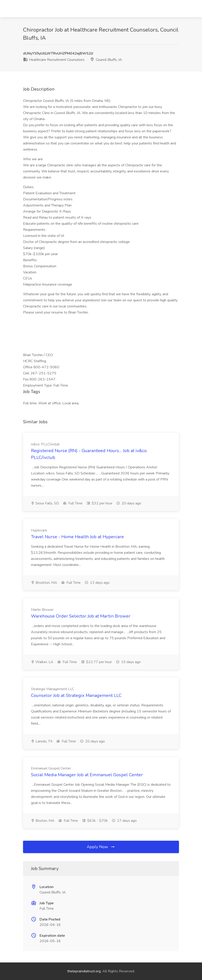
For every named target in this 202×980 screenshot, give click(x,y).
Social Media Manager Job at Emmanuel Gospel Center (87, 775)
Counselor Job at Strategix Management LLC (76, 695)
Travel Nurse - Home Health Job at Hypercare (77, 537)
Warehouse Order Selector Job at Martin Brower (81, 616)
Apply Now (101, 847)
